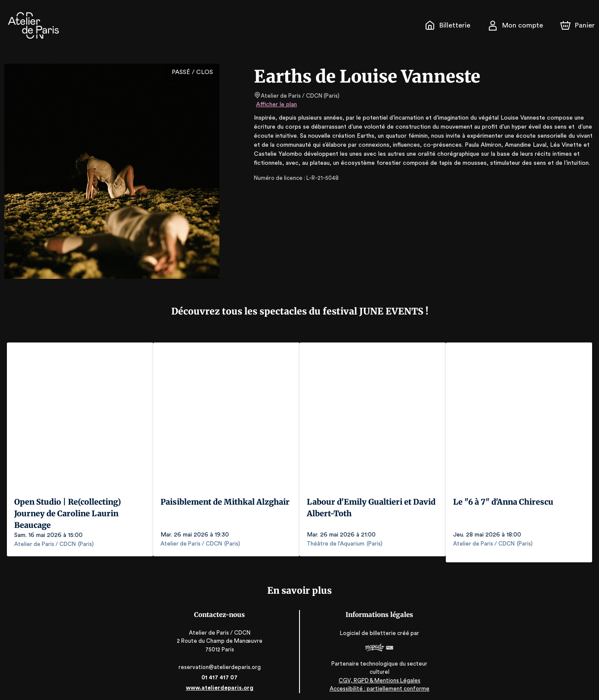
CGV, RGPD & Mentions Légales (379, 674)
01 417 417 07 (220, 671)
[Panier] (577, 25)
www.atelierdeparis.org (220, 682)
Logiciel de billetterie (368, 627)
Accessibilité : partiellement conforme (379, 683)
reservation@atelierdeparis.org (220, 661)
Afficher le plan (276, 105)
